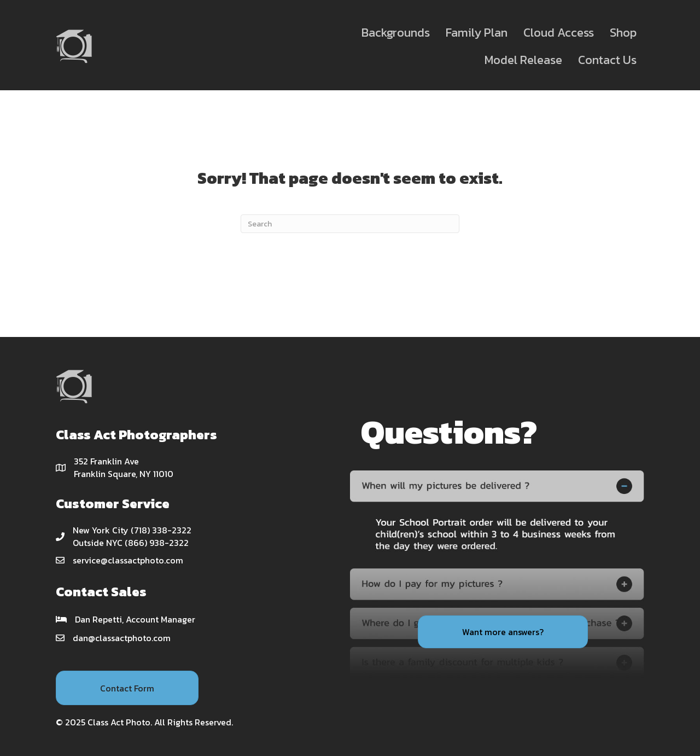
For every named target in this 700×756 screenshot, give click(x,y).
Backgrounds (396, 33)
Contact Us (607, 60)
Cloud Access (559, 33)
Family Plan (477, 33)
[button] (127, 688)
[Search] (350, 224)
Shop (623, 33)
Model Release (523, 60)
